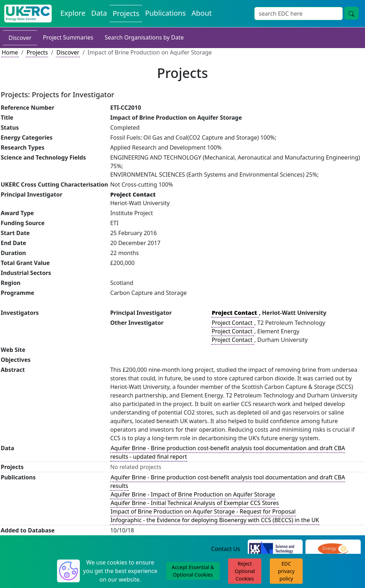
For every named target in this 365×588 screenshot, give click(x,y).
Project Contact (233, 323)
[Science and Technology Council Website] (275, 549)
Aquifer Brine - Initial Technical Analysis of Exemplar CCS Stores (195, 503)
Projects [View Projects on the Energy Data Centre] (126, 13)
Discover (20, 38)
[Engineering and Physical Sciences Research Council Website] (333, 549)
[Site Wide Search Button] (351, 13)
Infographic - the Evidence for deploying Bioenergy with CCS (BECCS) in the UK (215, 520)
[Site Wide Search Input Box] (299, 14)
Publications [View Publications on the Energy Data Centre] (165, 13)
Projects (37, 52)
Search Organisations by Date (144, 37)
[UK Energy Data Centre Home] (28, 14)
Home (10, 52)
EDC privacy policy (286, 571)
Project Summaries (68, 37)
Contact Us (225, 549)
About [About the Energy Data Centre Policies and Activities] (202, 13)
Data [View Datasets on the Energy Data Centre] (99, 13)
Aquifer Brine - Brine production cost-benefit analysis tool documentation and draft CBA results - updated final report (228, 452)
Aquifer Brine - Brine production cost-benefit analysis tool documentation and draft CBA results (228, 482)
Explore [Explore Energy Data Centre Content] (73, 13)
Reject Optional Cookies (245, 571)
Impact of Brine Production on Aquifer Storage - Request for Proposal (203, 511)
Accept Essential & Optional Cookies (193, 571)
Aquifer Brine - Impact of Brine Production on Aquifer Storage (193, 494)
